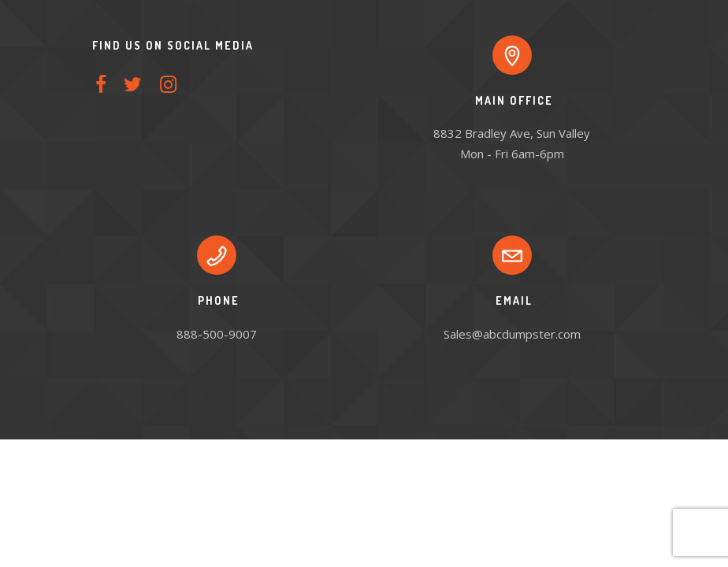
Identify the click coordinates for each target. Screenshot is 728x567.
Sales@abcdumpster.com (512, 334)
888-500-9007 (217, 334)
